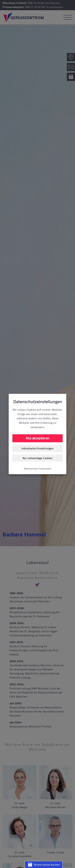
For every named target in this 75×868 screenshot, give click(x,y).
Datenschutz (31, 469)
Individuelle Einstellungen (37, 448)
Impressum (45, 469)
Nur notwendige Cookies (37, 458)
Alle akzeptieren (37, 438)
